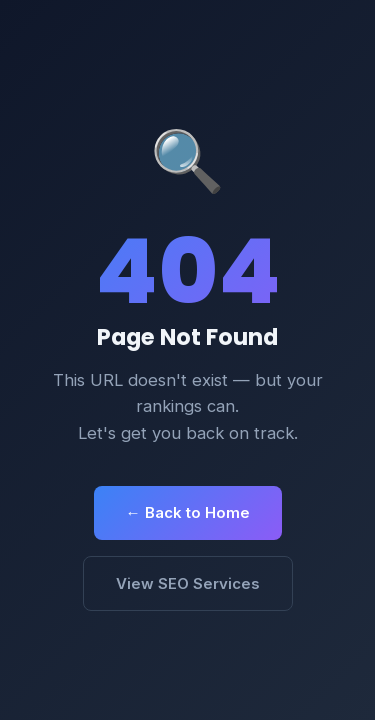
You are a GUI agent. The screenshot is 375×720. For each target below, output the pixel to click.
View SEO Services (188, 583)
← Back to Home (188, 512)
